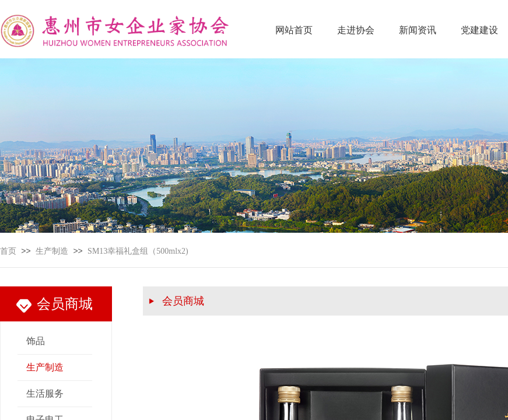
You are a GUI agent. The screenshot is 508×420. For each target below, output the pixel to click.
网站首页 (294, 30)
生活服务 (45, 393)
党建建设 (479, 30)
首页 (8, 251)
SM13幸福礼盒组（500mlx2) (138, 251)
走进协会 (356, 30)
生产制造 (52, 251)
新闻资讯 (418, 30)
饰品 (36, 341)
